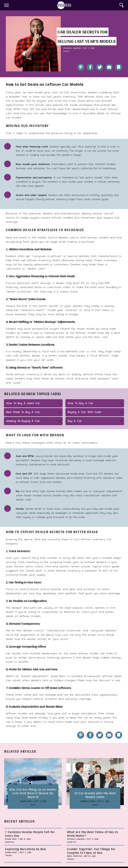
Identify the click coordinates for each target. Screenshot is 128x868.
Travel (9, 856)
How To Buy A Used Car (23, 403)
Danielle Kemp (88, 801)
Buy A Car (75, 421)
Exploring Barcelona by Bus (25, 849)
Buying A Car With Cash (84, 412)
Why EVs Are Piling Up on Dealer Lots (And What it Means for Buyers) (33, 793)
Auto (66, 52)
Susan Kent (26, 801)
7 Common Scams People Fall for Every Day (30, 834)
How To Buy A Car (81, 403)
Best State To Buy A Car (23, 412)
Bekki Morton (74, 856)
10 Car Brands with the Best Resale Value (95, 795)
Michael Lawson (72, 48)
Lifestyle (10, 842)
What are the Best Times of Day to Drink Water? (92, 834)
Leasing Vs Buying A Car (23, 421)
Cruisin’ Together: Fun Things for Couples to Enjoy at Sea (91, 851)
